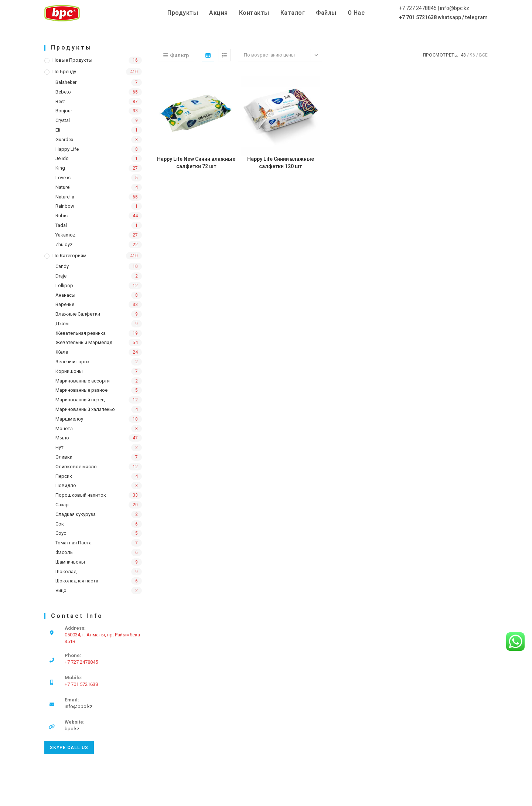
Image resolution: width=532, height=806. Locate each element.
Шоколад (66, 572)
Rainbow (65, 206)
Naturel (63, 187)
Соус (61, 533)
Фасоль (64, 552)
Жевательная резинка (81, 333)
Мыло (62, 438)
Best (60, 101)
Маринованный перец (80, 400)
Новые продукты (72, 60)
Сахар (62, 505)
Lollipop (64, 285)
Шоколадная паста (77, 581)
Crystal (63, 120)
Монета (64, 428)
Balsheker (66, 82)
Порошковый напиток (81, 495)
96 (473, 55)
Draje (61, 276)
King (60, 168)
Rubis (62, 216)
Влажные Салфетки (78, 314)
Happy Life (67, 149)
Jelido (62, 158)
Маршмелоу (69, 419)
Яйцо (61, 590)
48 (463, 55)
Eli (58, 130)
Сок (60, 524)
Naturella (65, 197)
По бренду (64, 72)
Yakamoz (65, 235)
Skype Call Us (69, 748)
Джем (62, 324)
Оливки (64, 457)
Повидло (66, 485)
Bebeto (63, 92)
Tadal (61, 225)
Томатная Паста (74, 543)
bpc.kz (72, 729)
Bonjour (64, 111)
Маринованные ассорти (83, 381)
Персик (64, 476)
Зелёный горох (72, 362)
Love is (63, 178)
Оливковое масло (76, 467)
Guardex (64, 140)
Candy (62, 266)
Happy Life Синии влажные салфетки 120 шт (281, 163)
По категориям (69, 256)
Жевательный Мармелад (84, 342)
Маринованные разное (81, 390)
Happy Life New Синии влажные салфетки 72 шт (196, 163)
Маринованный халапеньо (85, 409)
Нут (59, 447)
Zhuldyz (64, 244)
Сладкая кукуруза (76, 514)
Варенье (65, 304)
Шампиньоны (70, 562)
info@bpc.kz (79, 706)
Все (483, 55)
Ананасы (65, 295)
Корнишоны (69, 371)
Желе (62, 352)
